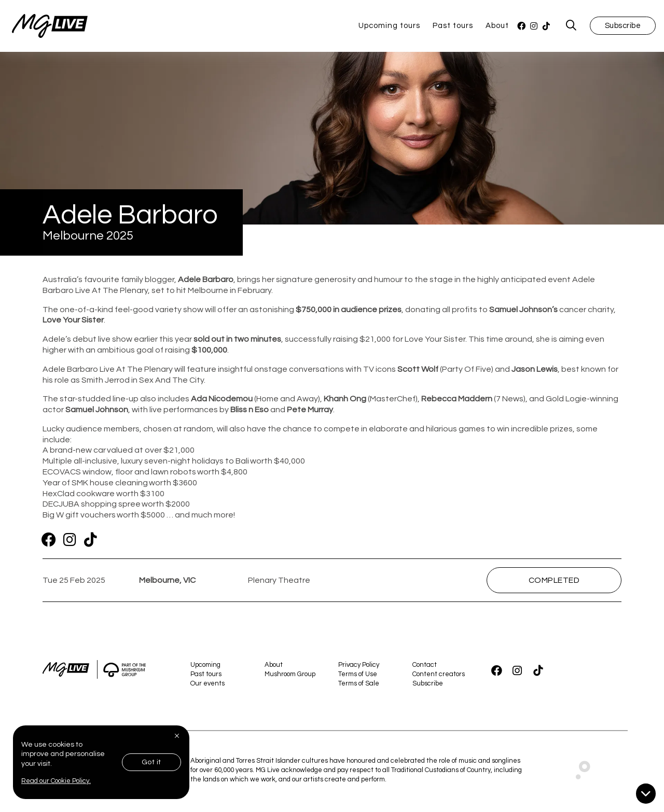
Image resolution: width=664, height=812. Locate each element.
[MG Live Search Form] (571, 27)
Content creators (439, 676)
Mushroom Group (290, 676)
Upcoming (205, 667)
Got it (151, 762)
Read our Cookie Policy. (56, 781)
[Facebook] (521, 27)
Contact (425, 667)
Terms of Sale (359, 686)
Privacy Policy (359, 667)
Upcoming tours (389, 27)
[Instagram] (534, 27)
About (497, 27)
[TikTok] (546, 27)
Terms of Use (358, 676)
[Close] (178, 736)
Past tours (453, 27)
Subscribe (623, 27)
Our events (208, 686)
